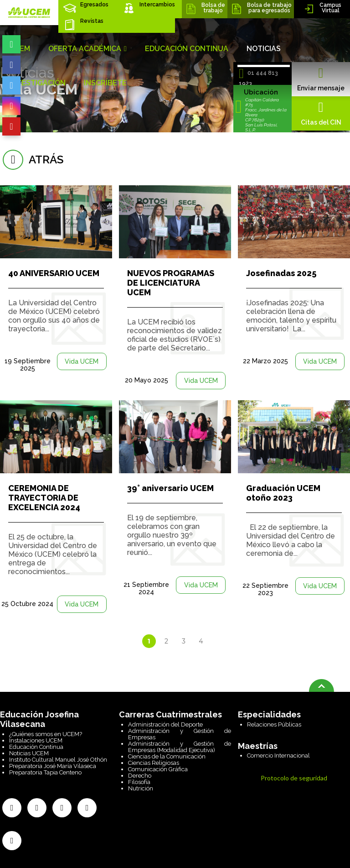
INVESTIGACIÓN (37, 83)
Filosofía (139, 782)
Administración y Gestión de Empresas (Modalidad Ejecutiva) (180, 747)
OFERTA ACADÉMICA (87, 49)
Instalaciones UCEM (36, 740)
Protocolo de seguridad (294, 778)
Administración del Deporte (165, 724)
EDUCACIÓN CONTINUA (187, 49)
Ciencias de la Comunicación (167, 756)
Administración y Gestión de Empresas (180, 734)
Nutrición (141, 788)
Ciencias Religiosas (154, 763)
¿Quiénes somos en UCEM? (46, 734)
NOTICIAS (264, 49)
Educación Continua (36, 747)
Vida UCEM (82, 361)
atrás (32, 159)
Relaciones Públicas (274, 724)
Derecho (140, 776)
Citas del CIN (321, 113)
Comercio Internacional (278, 756)
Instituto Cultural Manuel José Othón (58, 760)
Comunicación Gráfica (158, 769)
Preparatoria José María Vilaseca (53, 766)
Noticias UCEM (29, 753)
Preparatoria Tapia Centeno (45, 772)
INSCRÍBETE (105, 83)
